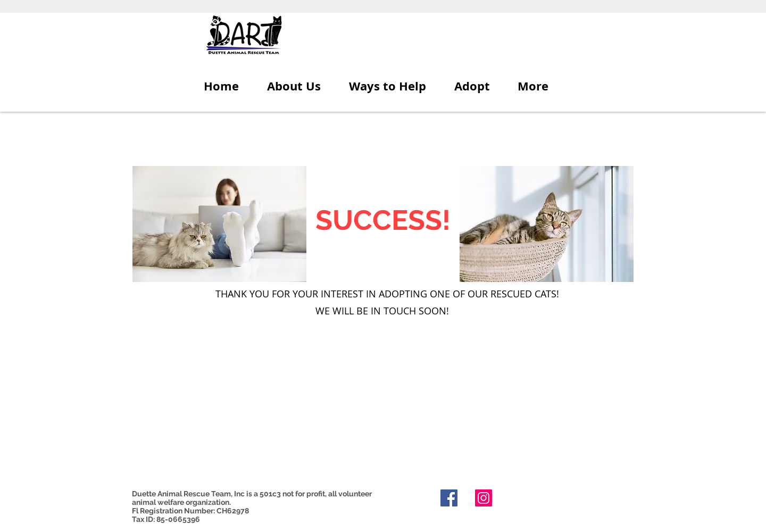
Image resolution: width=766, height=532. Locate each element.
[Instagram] (484, 498)
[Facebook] (449, 498)
